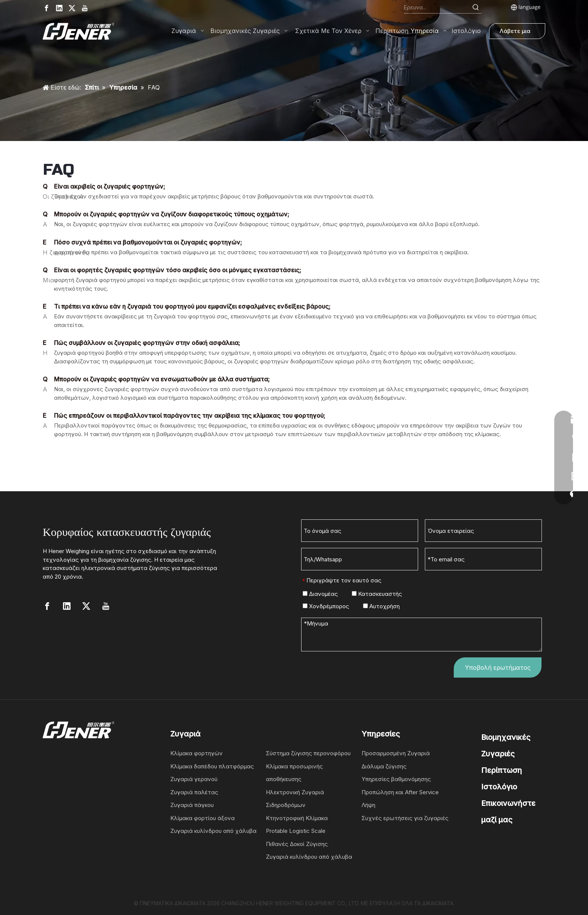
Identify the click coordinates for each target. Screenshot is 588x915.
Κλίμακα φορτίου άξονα (202, 818)
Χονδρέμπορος (326, 606)
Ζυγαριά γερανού (194, 779)
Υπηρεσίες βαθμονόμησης (396, 779)
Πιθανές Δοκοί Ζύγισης (297, 844)
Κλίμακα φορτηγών (196, 753)
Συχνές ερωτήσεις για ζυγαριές (405, 818)
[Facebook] (46, 8)
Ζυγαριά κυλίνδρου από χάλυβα (213, 831)
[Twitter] (72, 8)
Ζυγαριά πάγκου (192, 805)
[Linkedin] (59, 8)
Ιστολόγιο (499, 787)
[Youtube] (85, 8)
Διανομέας (320, 594)
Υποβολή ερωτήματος (498, 667)
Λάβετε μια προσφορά (515, 33)
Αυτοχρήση (381, 606)
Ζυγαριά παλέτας (194, 792)
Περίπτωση (502, 770)
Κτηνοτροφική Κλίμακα (297, 818)
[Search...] (437, 7)
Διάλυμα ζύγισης (384, 766)
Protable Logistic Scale (296, 831)
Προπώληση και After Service (400, 792)
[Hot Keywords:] (476, 7)
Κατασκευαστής (377, 594)
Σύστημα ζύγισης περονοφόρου (308, 753)
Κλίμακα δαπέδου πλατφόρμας (212, 766)
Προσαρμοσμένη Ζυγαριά (396, 753)
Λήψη (368, 805)
